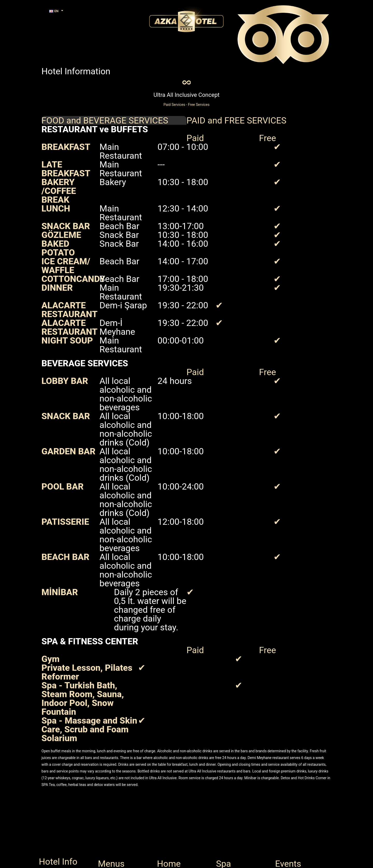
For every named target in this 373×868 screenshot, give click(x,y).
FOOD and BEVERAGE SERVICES (105, 125)
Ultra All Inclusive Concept (187, 99)
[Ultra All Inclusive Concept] (187, 85)
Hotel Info (58, 862)
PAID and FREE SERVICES (236, 125)
